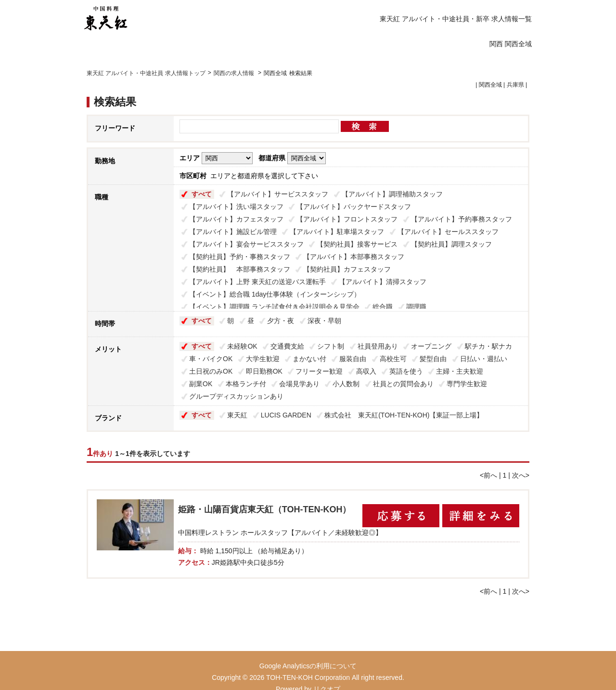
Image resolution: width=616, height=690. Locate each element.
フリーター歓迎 (319, 371)
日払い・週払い (484, 359)
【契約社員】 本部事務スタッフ (240, 269)
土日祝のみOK (211, 371)
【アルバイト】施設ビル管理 (233, 232)
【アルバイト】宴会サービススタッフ (246, 244)
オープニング (431, 346)
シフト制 (331, 346)
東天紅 (237, 415)
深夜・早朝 (324, 321)
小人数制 (346, 384)
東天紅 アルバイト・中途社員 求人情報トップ (146, 73)
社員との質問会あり (403, 384)
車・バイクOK (211, 359)
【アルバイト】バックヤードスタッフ (354, 207)
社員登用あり (378, 346)
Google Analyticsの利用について (308, 666)
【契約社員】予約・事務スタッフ (240, 257)
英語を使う (406, 371)
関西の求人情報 (235, 73)
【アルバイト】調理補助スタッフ (392, 194)
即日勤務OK (264, 371)
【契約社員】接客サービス (357, 244)
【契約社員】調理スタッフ (451, 244)
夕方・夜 (281, 321)
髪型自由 (433, 359)
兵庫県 (515, 85)
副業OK (201, 384)
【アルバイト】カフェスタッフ (236, 219)
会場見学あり (299, 384)
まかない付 (309, 359)
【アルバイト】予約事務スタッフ (462, 219)
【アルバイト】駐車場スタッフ (337, 232)
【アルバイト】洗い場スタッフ (236, 207)
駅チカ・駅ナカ (488, 346)
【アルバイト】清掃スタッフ (383, 282)
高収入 (366, 371)
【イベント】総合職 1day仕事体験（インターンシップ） (275, 294)
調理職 (416, 307)
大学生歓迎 (263, 359)
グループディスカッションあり (236, 396)
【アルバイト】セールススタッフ (448, 232)
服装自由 (353, 359)
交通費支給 (287, 346)
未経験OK (242, 346)
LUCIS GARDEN (286, 415)
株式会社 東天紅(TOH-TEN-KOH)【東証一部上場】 (404, 415)
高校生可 (393, 359)
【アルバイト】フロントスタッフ (347, 219)
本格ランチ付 (246, 384)
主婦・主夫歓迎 (460, 371)
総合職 (383, 307)
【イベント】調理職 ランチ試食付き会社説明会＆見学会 (274, 307)
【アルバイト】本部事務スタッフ (354, 257)
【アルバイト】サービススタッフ (278, 194)
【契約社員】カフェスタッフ (347, 269)
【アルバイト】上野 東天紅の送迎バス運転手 (257, 282)
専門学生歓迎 (467, 384)
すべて (202, 194)
